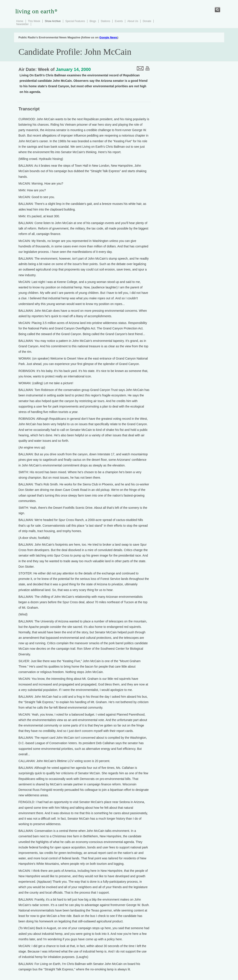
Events (119, 21)
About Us (133, 21)
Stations (105, 21)
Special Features (75, 21)
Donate (147, 21)
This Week (34, 21)
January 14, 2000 (73, 69)
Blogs (93, 21)
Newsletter (23, 24)
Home (20, 21)
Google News (108, 37)
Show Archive (53, 21)
